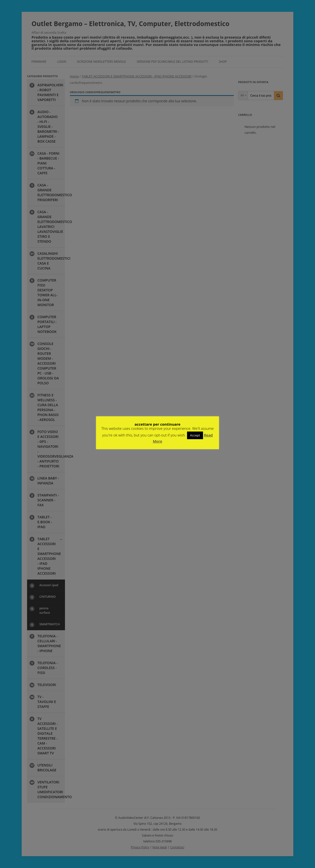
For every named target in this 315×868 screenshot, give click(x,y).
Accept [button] (195, 435)
